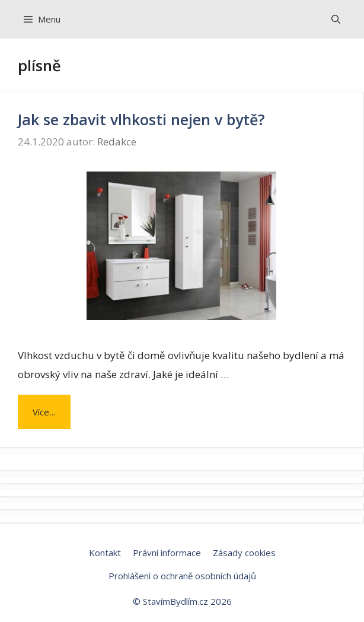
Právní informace (167, 553)
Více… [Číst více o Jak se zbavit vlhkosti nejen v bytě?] (44, 412)
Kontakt (105, 553)
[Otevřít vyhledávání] (336, 19)
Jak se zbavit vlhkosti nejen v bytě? (141, 119)
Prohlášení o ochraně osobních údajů (182, 576)
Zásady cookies (244, 553)
